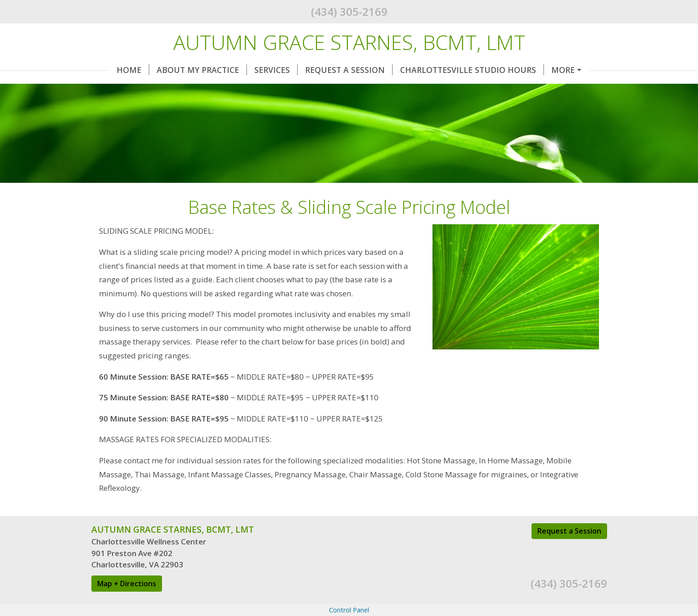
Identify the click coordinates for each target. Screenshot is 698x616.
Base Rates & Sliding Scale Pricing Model (261, 89)
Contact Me (129, 89)
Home (115, 70)
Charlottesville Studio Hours (454, 70)
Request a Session (569, 569)
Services (258, 70)
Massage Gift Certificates (423, 89)
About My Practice (184, 70)
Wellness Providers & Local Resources (184, 108)
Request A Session (331, 70)
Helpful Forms (570, 70)
